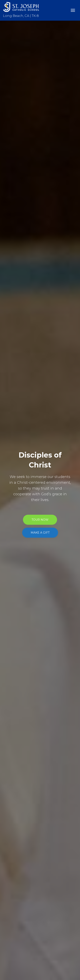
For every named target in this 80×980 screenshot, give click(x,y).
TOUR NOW (40, 520)
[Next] (75, 490)
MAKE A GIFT (40, 533)
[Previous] (5, 490)
